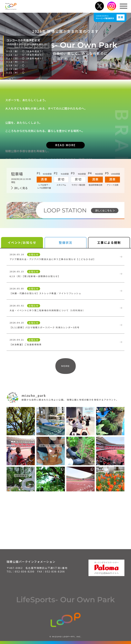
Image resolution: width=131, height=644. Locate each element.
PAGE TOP (126, 629)
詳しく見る (21, 188)
